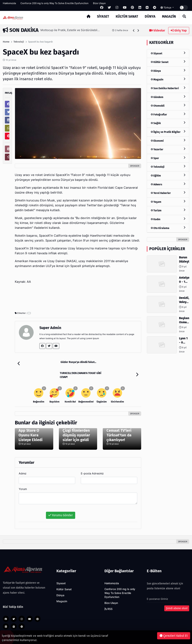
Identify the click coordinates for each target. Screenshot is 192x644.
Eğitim (168, 175)
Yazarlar (168, 149)
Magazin (169, 16)
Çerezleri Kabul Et (174, 636)
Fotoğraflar (168, 114)
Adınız (23, 462)
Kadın (168, 219)
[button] (134, 30)
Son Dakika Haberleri (168, 88)
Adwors (168, 184)
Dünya (150, 16)
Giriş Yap (179, 30)
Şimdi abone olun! (177, 597)
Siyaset (103, 16)
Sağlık (168, 123)
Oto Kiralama (168, 228)
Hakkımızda (9, 3)
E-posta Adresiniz (92, 462)
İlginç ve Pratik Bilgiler (168, 132)
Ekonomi (168, 141)
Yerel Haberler (168, 193)
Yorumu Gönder (61, 504)
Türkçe (166, 7)
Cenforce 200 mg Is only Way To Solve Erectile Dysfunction (54, 3)
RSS (108, 598)
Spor (168, 158)
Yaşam (168, 202)
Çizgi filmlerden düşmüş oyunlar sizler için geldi (76, 424)
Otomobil (168, 106)
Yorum (23, 478)
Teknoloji (19, 42)
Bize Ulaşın (99, 3)
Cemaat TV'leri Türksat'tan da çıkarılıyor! (119, 424)
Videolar (157, 30)
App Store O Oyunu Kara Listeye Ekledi (31, 424)
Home (6, 42)
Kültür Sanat (127, 16)
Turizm (168, 210)
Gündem (168, 97)
